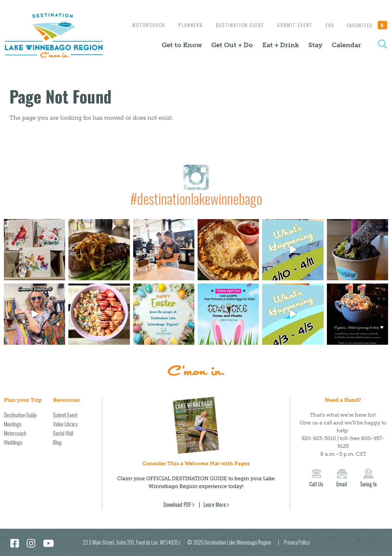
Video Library (65, 424)
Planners (239, 20)
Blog (57, 442)
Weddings (13, 442)
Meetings (13, 424)
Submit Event (346, 20)
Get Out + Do (232, 49)
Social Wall (63, 433)
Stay (315, 49)
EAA (383, 20)
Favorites (367, 30)
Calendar (346, 49)
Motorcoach (195, 20)
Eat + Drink (281, 49)
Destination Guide (290, 20)
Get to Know (182, 49)
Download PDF (177, 505)
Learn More (215, 505)
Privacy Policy (297, 542)
